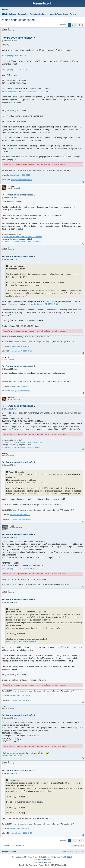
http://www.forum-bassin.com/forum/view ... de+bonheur (22, 237)
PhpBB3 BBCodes (67, 857)
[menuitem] (5, 10)
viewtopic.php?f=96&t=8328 (14, 56)
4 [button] (79, 25)
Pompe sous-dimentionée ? (19, 20)
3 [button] (76, 25)
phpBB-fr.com (46, 860)
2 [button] (73, 25)
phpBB (24, 857)
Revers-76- (13, 266)
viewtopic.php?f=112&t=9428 (14, 69)
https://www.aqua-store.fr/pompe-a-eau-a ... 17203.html (26, 91)
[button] (83, 25)
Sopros (12, 780)
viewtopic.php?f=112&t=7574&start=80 (18, 568)
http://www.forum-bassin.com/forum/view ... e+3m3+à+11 (22, 241)
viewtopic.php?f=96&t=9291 (12, 755)
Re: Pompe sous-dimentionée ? (18, 195)
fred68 (11, 609)
